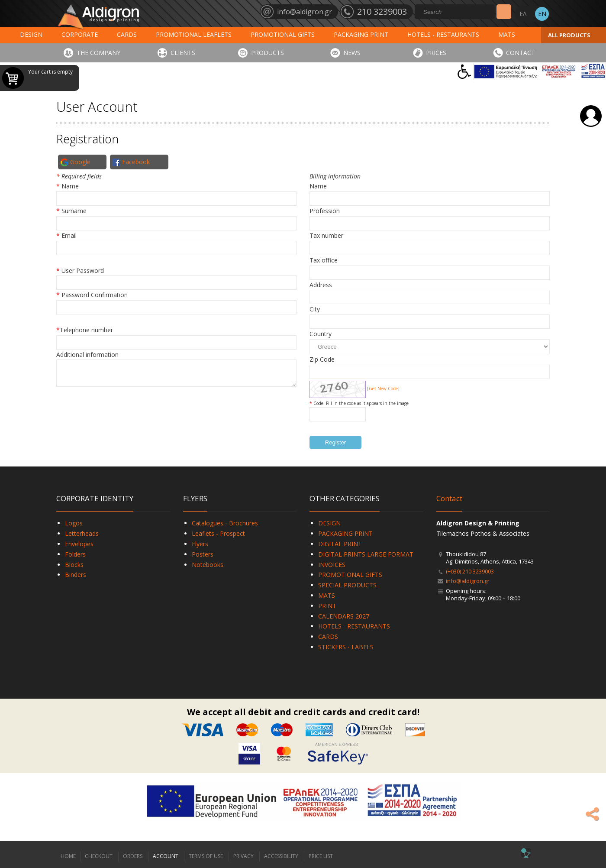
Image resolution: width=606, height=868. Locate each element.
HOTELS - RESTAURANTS (443, 34)
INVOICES (332, 565)
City (315, 309)
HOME (68, 856)
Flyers (200, 544)
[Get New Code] (383, 389)
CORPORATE (80, 34)
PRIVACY (243, 856)
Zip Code (322, 359)
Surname (74, 211)
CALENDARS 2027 (344, 616)
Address (321, 285)
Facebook (131, 162)
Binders (76, 575)
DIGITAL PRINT (340, 544)
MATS (507, 34)
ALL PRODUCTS (569, 35)
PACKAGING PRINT (361, 34)
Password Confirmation (95, 295)
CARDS (127, 34)
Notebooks (208, 565)
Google (76, 162)
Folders (75, 554)
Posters (203, 554)
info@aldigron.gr (468, 581)
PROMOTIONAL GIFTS (283, 34)
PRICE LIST (321, 856)
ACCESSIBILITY (281, 856)
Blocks (74, 565)
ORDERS (133, 856)
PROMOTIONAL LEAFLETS (194, 34)
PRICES (436, 53)
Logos (74, 523)
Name (70, 186)
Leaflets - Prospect (218, 533)
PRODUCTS (268, 53)
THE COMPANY (98, 53)
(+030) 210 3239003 (470, 571)
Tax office (324, 260)
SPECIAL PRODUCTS (347, 585)
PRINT (327, 606)
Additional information (87, 355)
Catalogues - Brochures (225, 523)
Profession (325, 211)
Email (69, 235)
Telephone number (86, 330)
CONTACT (521, 53)
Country (321, 334)
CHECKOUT (99, 856)
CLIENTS (183, 53)
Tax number (326, 235)
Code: (320, 403)
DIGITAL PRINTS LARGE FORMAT (366, 554)
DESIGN (31, 34)
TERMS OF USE (206, 856)
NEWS (352, 53)
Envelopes (79, 544)
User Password (83, 270)
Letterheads (82, 533)
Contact (449, 498)
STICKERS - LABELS (346, 647)
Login (591, 116)
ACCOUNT (166, 856)
